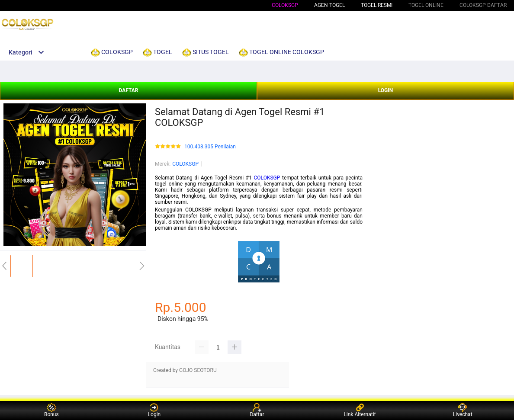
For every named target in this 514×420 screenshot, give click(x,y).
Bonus (51, 410)
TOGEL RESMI (377, 5)
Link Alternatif (360, 410)
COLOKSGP (285, 5)
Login (154, 410)
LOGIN (386, 90)
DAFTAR (128, 90)
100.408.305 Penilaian (210, 147)
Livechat (463, 410)
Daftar (257, 410)
